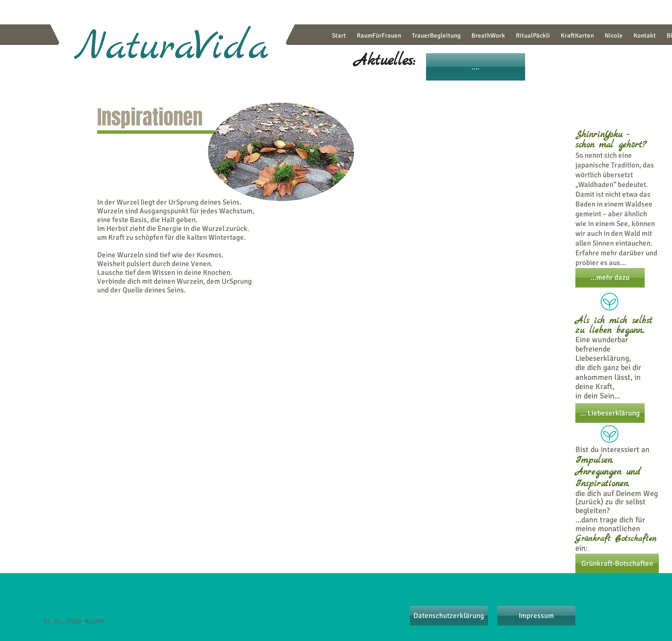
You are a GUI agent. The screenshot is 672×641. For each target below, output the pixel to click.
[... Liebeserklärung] (610, 413)
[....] (476, 67)
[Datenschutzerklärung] (449, 616)
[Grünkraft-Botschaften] (617, 563)
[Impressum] (536, 616)
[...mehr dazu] (610, 278)
